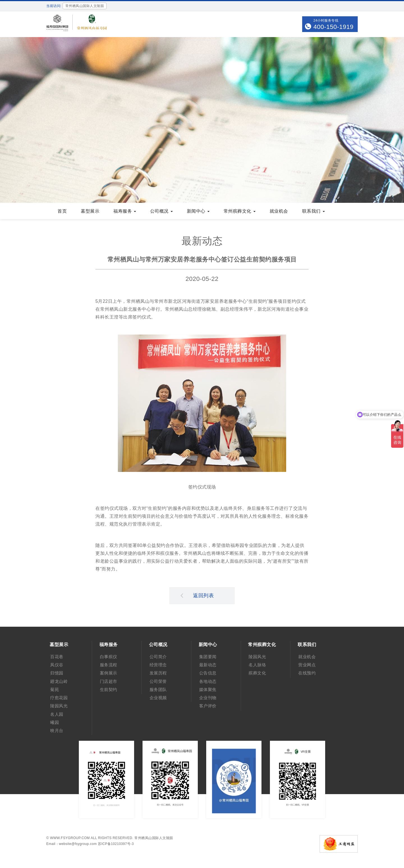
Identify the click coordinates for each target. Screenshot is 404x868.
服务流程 (109, 665)
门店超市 (109, 681)
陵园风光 (59, 706)
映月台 (57, 730)
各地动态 (208, 681)
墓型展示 (90, 211)
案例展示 (109, 673)
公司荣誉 (158, 681)
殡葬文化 (257, 673)
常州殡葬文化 (240, 211)
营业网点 (307, 665)
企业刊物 (208, 698)
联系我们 (314, 211)
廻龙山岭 (59, 681)
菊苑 (55, 689)
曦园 (55, 722)
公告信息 (208, 673)
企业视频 (158, 698)
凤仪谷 (57, 665)
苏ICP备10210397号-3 (116, 844)
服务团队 (158, 689)
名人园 (57, 714)
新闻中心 (198, 211)
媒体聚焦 (208, 689)
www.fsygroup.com (70, 838)
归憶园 (57, 673)
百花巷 (57, 657)
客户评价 (208, 706)
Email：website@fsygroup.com (72, 844)
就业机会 (279, 211)
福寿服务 (125, 211)
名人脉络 (257, 665)
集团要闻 (208, 657)
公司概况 (161, 211)
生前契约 (109, 689)
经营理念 (158, 665)
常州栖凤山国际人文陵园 (154, 838)
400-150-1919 (333, 27)
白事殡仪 (109, 657)
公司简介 (158, 657)
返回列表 (197, 595)
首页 (62, 211)
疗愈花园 (59, 698)
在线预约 (307, 673)
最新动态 (208, 665)
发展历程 (158, 673)
